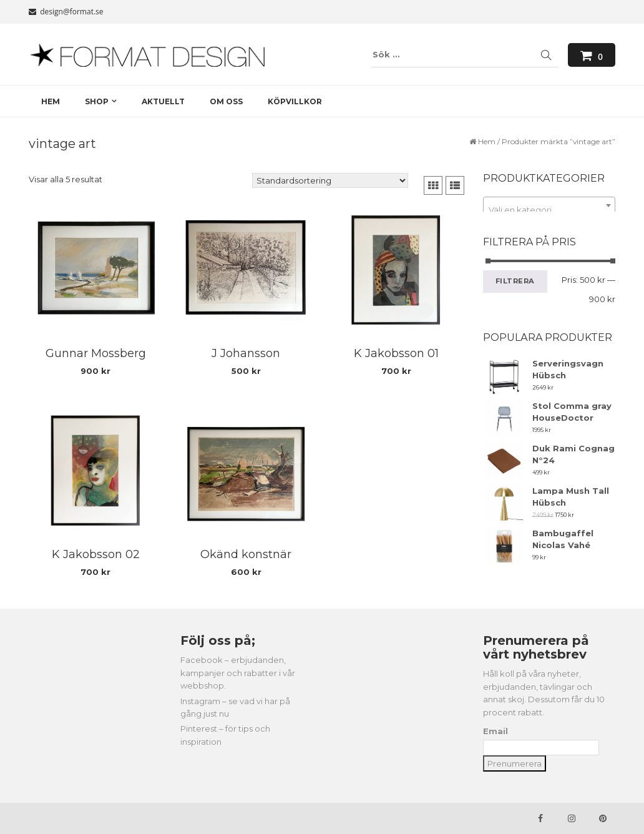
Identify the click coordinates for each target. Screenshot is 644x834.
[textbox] (549, 210)
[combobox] (549, 205)
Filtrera (515, 281)
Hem (487, 141)
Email (495, 731)
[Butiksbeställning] (330, 180)
